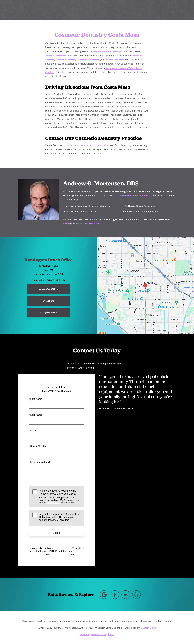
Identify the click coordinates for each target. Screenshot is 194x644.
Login (111, 634)
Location (145, 10)
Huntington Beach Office (48, 260)
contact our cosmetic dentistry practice (87, 145)
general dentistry (115, 59)
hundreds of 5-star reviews (134, 195)
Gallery (108, 10)
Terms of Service (59, 554)
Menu (179, 10)
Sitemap (84, 634)
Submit (57, 533)
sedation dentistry (66, 59)
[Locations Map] (145, 286)
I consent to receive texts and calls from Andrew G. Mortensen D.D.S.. (60, 496)
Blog (95, 10)
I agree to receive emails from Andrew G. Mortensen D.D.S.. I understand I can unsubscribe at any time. (59, 517)
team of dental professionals (108, 51)
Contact (162, 10)
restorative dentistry (89, 59)
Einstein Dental (149, 628)
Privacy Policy (54, 502)
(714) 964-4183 (63, 548)
